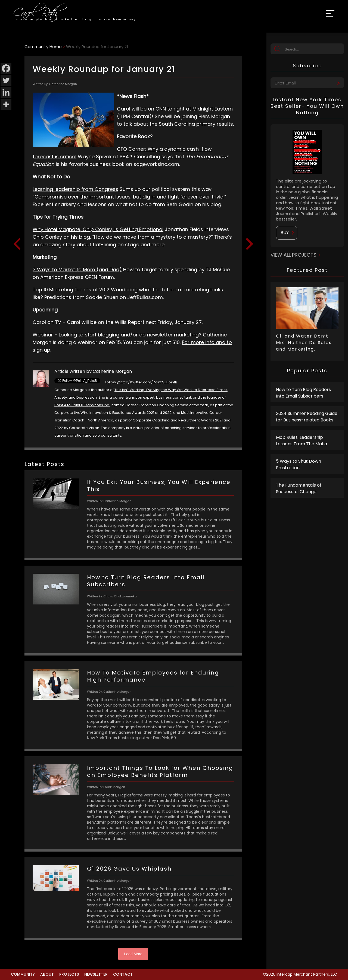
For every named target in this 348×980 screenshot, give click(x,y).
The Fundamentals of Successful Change (299, 488)
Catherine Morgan (112, 371)
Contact (123, 974)
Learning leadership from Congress (75, 189)
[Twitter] (6, 80)
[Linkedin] (6, 92)
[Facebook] (6, 68)
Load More (133, 954)
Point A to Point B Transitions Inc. (82, 405)
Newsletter (96, 974)
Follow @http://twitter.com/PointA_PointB (141, 382)
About (47, 974)
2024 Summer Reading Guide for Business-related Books (307, 417)
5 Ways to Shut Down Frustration (299, 464)
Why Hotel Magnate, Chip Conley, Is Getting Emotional (98, 229)
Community (23, 974)
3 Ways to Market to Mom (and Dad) (77, 270)
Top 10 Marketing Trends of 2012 (71, 290)
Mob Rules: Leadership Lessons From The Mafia (302, 441)
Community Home (43, 47)
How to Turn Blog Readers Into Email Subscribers (303, 393)
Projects (69, 974)
